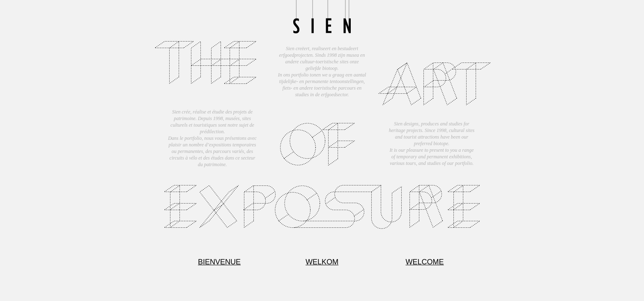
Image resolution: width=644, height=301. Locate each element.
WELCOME (424, 262)
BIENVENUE (219, 262)
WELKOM (322, 262)
